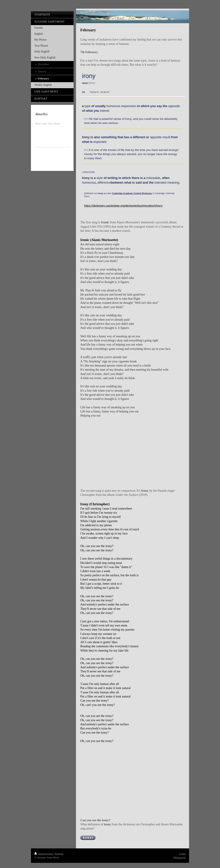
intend (104, 111)
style (100, 178)
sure (87, 123)
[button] (87, 92)
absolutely (171, 119)
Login (182, 854)
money (88, 154)
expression (129, 106)
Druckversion (44, 854)
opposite (174, 106)
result (166, 137)
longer (151, 154)
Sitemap (59, 854)
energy (173, 154)
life (123, 150)
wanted (131, 154)
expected (100, 142)
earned (163, 150)
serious (113, 123)
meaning (173, 183)
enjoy (91, 158)
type (87, 106)
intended (160, 183)
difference (104, 183)
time (142, 150)
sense (117, 119)
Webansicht (179, 857)
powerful (107, 119)
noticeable (153, 178)
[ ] (92, 83)
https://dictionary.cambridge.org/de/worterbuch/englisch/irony (123, 206)
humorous (113, 106)
